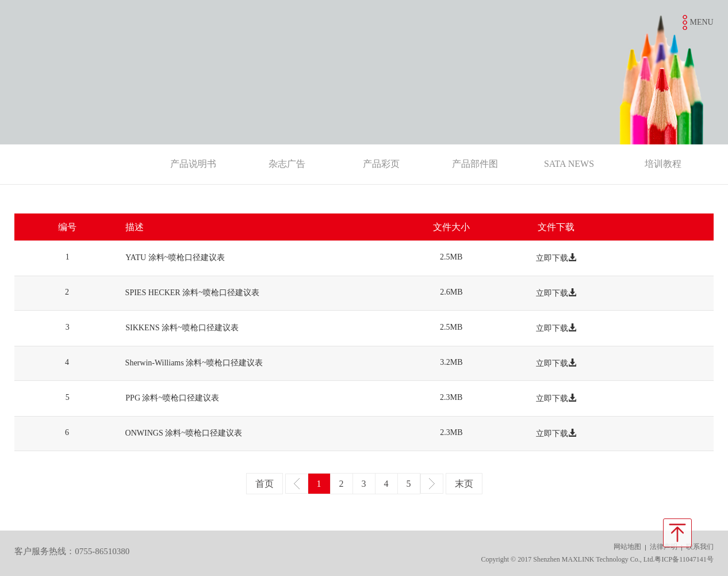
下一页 (432, 484)
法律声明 (664, 547)
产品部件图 (475, 164)
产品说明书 (193, 164)
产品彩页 (381, 164)
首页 (265, 484)
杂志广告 (287, 164)
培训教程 (663, 164)
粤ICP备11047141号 (684, 559)
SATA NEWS (569, 164)
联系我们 (700, 547)
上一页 (297, 484)
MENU (701, 22)
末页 (464, 484)
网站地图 (627, 547)
